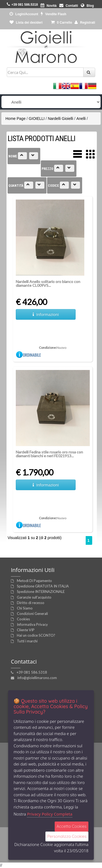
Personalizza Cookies (67, 836)
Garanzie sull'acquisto (34, 597)
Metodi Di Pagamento (34, 581)
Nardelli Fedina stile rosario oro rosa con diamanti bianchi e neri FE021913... (49, 454)
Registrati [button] (85, 23)
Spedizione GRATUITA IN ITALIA (43, 586)
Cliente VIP (26, 630)
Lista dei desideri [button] (26, 23)
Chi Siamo (25, 608)
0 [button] (61, 23)
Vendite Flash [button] (54, 14)
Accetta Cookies (72, 826)
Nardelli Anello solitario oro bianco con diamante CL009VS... (48, 283)
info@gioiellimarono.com (37, 678)
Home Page (16, 119)
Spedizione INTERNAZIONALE (41, 592)
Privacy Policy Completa (50, 814)
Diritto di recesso (31, 603)
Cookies (23, 619)
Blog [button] (87, 6)
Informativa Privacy (32, 624)
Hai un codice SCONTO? (36, 635)
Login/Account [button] (24, 14)
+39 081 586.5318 (32, 672)
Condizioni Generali (32, 614)
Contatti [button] (69, 6)
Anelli (81, 119)
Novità (49, 6)
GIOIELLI (37, 119)
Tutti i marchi (27, 641)
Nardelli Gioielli (61, 119)
